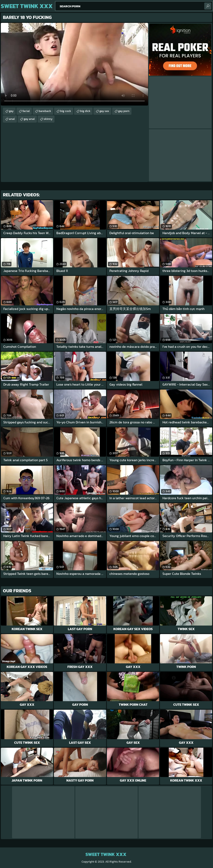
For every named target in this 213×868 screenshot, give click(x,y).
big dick (85, 111)
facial (26, 111)
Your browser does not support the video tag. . (74, 64)
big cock (66, 111)
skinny (48, 119)
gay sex (104, 111)
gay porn (124, 111)
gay (11, 111)
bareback (45, 111)
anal (12, 119)
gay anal (29, 119)
